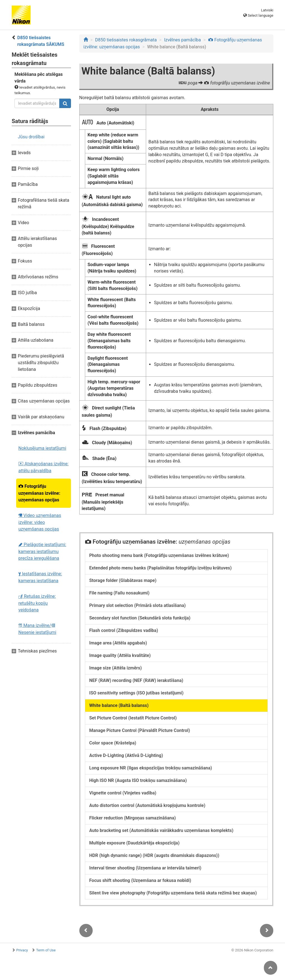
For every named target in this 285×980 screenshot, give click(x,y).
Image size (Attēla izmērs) (116, 668)
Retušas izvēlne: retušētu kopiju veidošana (37, 603)
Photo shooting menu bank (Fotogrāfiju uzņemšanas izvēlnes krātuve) (159, 555)
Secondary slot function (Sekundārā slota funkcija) (140, 618)
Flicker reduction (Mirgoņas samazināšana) (133, 818)
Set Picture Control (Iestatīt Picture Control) (133, 718)
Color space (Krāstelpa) (113, 743)
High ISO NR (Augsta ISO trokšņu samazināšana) (138, 780)
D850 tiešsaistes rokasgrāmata (126, 40)
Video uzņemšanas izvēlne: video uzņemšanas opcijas (40, 522)
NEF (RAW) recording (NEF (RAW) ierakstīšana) (136, 680)
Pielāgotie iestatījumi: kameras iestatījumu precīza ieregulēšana (42, 551)
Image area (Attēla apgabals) (118, 643)
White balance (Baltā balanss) (119, 705)
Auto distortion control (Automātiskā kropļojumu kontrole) (147, 805)
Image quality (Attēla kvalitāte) (120, 655)
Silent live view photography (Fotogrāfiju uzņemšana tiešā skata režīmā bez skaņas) (173, 893)
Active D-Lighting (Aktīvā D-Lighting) (126, 755)
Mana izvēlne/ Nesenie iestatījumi (37, 629)
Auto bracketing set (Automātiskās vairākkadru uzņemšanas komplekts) (161, 830)
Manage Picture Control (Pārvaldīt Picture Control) (140, 730)
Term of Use (46, 950)
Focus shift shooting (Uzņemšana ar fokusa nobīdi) (140, 880)
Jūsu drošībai (31, 137)
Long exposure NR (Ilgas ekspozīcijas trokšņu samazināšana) (151, 768)
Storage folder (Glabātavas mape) (123, 580)
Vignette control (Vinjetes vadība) (123, 793)
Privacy (22, 950)
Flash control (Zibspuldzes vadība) (124, 630)
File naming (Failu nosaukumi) (120, 593)
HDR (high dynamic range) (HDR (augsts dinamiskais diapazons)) (154, 855)
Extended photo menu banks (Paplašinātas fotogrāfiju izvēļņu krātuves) (161, 568)
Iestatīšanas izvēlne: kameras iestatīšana (40, 577)
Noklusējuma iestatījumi (42, 448)
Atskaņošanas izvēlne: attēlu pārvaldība (43, 467)
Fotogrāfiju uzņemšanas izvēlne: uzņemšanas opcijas (39, 493)
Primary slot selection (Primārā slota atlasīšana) (138, 605)
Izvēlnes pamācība (182, 40)
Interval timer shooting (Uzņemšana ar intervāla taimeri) (145, 868)
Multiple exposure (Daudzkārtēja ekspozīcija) (135, 843)
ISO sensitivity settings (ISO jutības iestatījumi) (137, 693)
